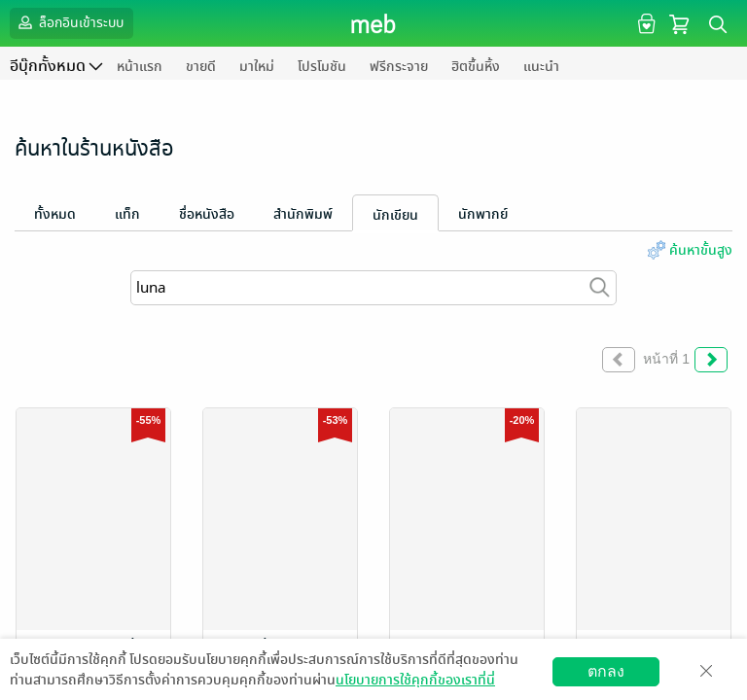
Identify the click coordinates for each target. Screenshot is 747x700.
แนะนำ (541, 67)
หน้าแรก (140, 67)
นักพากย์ (483, 214)
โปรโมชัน (322, 67)
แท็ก (127, 214)
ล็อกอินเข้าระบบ (69, 22)
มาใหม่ (257, 67)
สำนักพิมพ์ (303, 214)
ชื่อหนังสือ (207, 214)
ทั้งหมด (55, 214)
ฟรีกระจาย (399, 67)
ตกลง (606, 671)
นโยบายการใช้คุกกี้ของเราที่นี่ (415, 680)
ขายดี (201, 67)
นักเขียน (395, 215)
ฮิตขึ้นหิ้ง (476, 67)
